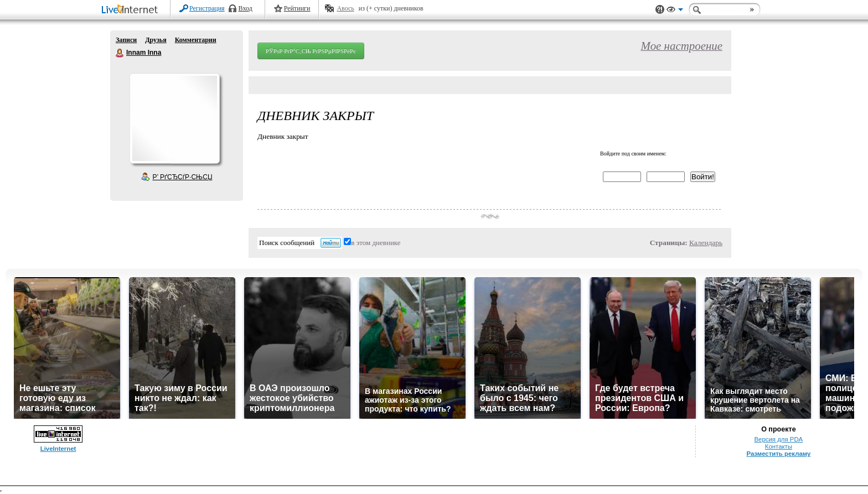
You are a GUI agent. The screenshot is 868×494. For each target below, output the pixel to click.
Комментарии (196, 40)
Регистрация (207, 8)
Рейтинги (297, 8)
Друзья (156, 40)
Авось (345, 8)
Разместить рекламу (778, 454)
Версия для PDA (779, 439)
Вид (675, 11)
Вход (246, 8)
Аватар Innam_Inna (174, 118)
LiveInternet (132, 10)
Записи (126, 40)
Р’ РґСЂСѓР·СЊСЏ (183, 177)
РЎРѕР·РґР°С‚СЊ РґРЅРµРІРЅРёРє (311, 51)
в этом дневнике (376, 243)
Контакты (779, 446)
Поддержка (660, 10)
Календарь (706, 243)
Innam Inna (120, 53)
